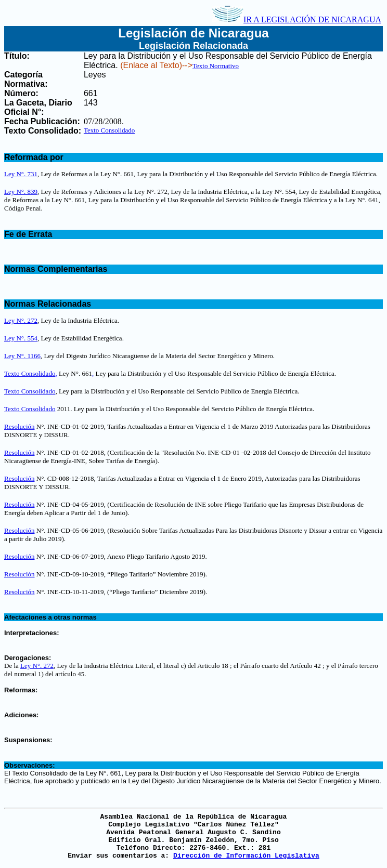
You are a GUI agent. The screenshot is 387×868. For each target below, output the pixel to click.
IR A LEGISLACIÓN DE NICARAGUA (296, 19)
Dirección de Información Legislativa (246, 856)
